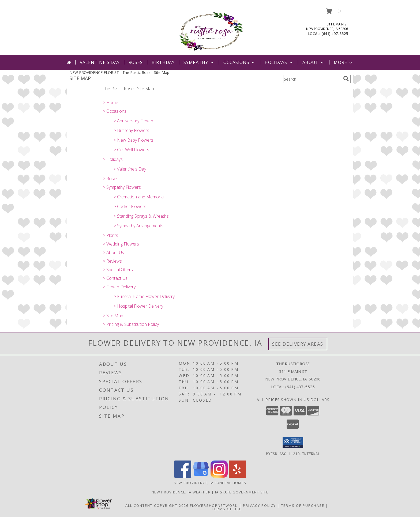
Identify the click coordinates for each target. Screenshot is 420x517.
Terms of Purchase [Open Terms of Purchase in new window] (303, 505)
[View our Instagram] (219, 476)
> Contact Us (115, 278)
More (344, 62)
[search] (346, 79)
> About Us (113, 252)
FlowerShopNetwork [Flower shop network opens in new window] (214, 505)
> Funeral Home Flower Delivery (144, 296)
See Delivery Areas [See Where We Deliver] (298, 344)
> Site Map (113, 316)
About (314, 62)
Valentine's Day (100, 62)
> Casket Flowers (130, 206)
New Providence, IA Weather (181, 492)
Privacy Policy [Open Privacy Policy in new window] (259, 505)
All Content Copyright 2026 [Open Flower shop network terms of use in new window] (157, 505)
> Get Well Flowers (131, 150)
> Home (110, 103)
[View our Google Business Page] (201, 476)
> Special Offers (118, 270)
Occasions (240, 62)
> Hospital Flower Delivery (138, 306)
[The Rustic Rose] (210, 30)
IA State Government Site (242, 492)
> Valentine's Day (130, 169)
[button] (333, 11)
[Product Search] (312, 79)
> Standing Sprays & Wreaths (141, 216)
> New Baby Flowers (133, 140)
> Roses (111, 179)
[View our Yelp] (237, 476)
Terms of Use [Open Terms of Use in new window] (227, 509)
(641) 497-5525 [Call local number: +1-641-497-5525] (335, 34)
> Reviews (112, 261)
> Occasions (115, 111)
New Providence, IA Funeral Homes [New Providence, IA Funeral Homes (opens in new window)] (210, 482)
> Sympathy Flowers (122, 187)
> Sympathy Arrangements (138, 226)
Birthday (163, 62)
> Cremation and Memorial (139, 197)
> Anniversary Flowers (135, 121)
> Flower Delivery (119, 287)
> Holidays (113, 159)
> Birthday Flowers (131, 130)
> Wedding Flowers (121, 244)
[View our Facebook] (183, 476)
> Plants (110, 235)
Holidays (279, 62)
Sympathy (199, 62)
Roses (136, 62)
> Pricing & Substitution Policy (131, 324)
